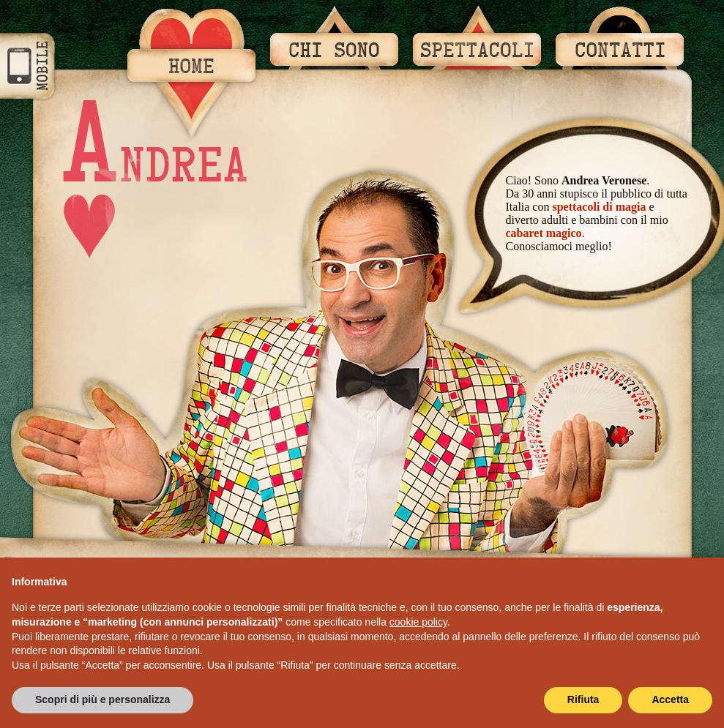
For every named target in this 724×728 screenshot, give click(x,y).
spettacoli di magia (599, 207)
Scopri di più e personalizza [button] (102, 699)
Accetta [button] (670, 699)
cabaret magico (544, 233)
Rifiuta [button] (583, 699)
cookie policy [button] (418, 622)
